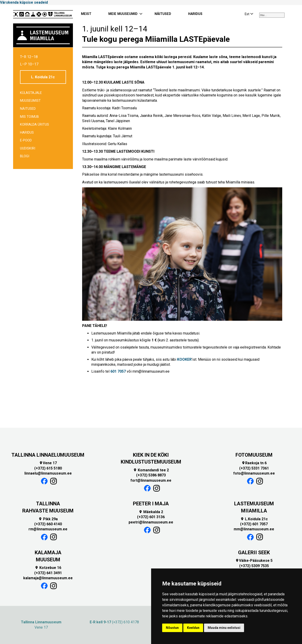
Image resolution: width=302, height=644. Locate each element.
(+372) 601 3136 (151, 517)
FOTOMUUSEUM (254, 455)
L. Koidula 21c (43, 77)
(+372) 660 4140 (48, 524)
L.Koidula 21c (254, 519)
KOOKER (184, 359)
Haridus (27, 133)
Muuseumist (30, 101)
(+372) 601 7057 (254, 524)
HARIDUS (195, 14)
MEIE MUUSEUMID (123, 14)
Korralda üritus (35, 125)
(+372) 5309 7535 (254, 566)
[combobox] (272, 15)
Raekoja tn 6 (254, 463)
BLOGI (25, 156)
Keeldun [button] (193, 628)
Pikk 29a (48, 519)
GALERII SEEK (254, 553)
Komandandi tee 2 (151, 470)
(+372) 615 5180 (48, 468)
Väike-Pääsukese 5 (254, 561)
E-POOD (26, 140)
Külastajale (31, 93)
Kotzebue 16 (48, 568)
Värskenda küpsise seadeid (24, 2)
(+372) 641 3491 (48, 573)
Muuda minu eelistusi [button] (224, 628)
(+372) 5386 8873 (151, 475)
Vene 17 (48, 463)
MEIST (86, 14)
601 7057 (118, 371)
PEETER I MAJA (151, 504)
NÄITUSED (163, 14)
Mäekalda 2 (151, 512)
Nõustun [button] (172, 628)
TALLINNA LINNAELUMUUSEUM (48, 455)
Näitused (28, 109)
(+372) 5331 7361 (254, 468)
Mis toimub (29, 117)
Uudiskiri (28, 148)
